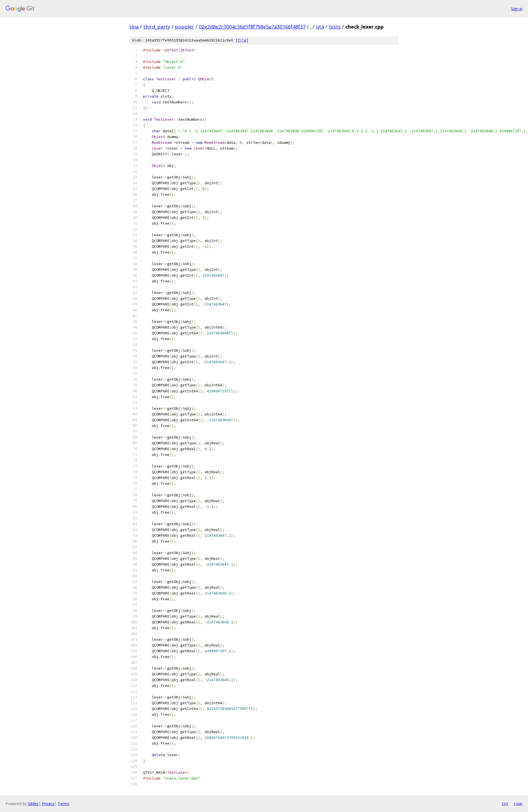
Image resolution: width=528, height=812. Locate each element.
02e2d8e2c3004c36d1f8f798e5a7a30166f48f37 (252, 27)
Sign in (517, 9)
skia (134, 27)
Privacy (48, 804)
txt (505, 803)
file (242, 40)
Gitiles (33, 804)
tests (335, 27)
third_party (157, 27)
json (518, 803)
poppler (185, 27)
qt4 (320, 27)
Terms (64, 804)
